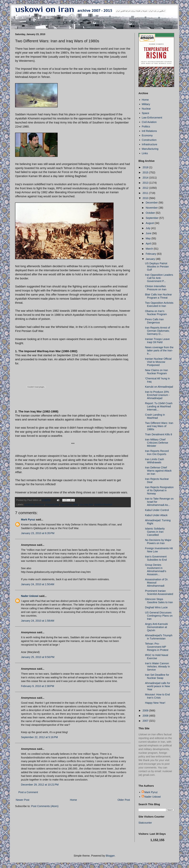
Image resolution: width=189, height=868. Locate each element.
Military (146, 104)
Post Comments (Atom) (45, 806)
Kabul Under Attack (156, 515)
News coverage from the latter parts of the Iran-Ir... (159, 350)
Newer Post (23, 800)
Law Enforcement (152, 118)
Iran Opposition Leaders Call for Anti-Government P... (159, 278)
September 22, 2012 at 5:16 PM (39, 737)
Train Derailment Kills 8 (159, 434)
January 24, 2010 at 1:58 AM (38, 621)
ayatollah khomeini (34, 505)
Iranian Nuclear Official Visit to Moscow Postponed (158, 362)
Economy (147, 135)
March (150, 249)
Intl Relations (149, 131)
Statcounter (145, 823)
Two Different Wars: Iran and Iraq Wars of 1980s (159, 426)
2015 (146, 172)
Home (73, 800)
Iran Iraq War (86, 505)
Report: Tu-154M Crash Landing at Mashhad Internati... (159, 406)
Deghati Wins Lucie (156, 607)
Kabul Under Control (157, 510)
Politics (146, 126)
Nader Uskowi (30, 596)
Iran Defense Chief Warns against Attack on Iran (158, 471)
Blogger (110, 856)
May (149, 238)
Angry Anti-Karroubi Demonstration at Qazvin (156, 627)
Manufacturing (150, 149)
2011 (146, 193)
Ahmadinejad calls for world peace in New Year (158, 686)
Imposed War (52, 505)
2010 (146, 198)
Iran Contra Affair (69, 505)
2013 (146, 183)
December (152, 203)
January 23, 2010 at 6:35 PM (38, 533)
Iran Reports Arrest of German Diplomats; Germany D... (157, 331)
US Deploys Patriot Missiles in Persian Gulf (157, 267)
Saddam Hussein (103, 505)
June (149, 233)
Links (145, 153)
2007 (146, 721)
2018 (146, 167)
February (151, 254)
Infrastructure (149, 144)
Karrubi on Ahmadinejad (159, 387)
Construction (149, 140)
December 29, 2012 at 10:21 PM (40, 785)
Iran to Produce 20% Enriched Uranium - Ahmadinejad (157, 395)
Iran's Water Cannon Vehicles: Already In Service (157, 666)
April (149, 244)
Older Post (124, 800)
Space (145, 113)
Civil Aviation (149, 122)
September (152, 218)
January (151, 259)
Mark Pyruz (28, 520)
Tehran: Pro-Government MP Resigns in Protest (157, 647)
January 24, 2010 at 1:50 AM (38, 584)
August (150, 223)
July (148, 228)
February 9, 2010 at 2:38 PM (38, 686)
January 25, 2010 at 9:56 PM (38, 657)
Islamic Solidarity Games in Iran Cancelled (155, 532)
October (151, 213)
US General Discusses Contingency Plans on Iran (159, 616)
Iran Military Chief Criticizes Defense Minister (157, 443)
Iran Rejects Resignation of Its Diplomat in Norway (159, 490)
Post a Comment (28, 792)
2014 (146, 178)
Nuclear (146, 109)
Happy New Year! (155, 703)
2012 (146, 188)
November (152, 208)
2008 (146, 716)
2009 (146, 711)
